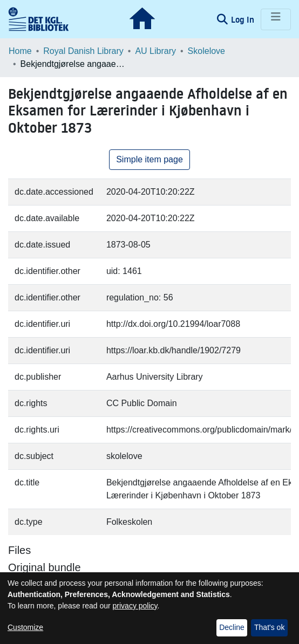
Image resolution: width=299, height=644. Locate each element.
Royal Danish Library (83, 51)
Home (20, 51)
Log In (244, 19)
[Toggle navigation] (276, 19)
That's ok (269, 627)
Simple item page (149, 159)
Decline (232, 627)
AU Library (155, 51)
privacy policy (135, 606)
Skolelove (206, 51)
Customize (25, 627)
